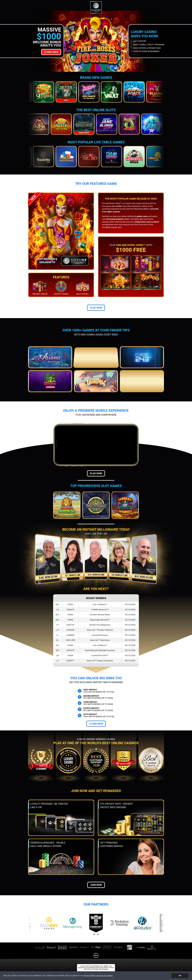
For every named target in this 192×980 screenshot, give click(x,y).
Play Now (96, 308)
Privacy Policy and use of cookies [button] (98, 976)
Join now (96, 885)
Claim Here (51, 52)
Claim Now (96, 724)
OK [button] (180, 976)
